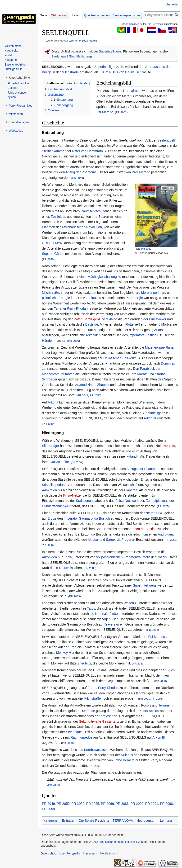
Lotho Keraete (124, 760)
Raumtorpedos (82, 737)
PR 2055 (171, 540)
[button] (19, 78)
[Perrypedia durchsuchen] (162, 15)
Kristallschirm (149, 711)
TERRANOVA (123, 821)
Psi (44, 319)
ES (102, 72)
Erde (73, 647)
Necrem (169, 446)
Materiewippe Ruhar (160, 347)
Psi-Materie (105, 112)
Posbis (162, 557)
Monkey (62, 653)
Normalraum (132, 91)
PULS (114, 72)
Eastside (92, 324)
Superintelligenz (110, 51)
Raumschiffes (91, 211)
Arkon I (53, 402)
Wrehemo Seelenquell (82, 40)
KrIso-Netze (72, 495)
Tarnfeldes (58, 217)
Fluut (93, 298)
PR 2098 (157, 699)
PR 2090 (161, 681)
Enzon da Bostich (143, 529)
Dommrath (169, 363)
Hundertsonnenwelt (56, 506)
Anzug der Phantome (81, 172)
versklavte (110, 319)
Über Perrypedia (70, 854)
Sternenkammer (54, 151)
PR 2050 (74, 341)
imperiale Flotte (106, 614)
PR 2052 (121, 112)
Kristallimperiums (55, 485)
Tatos (91, 608)
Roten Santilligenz (87, 319)
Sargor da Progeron (121, 540)
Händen (48, 341)
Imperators (137, 335)
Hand (133, 456)
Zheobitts (84, 663)
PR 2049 (78, 178)
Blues (171, 670)
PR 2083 (90, 568)
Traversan (112, 624)
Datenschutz (49, 854)
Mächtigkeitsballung (102, 277)
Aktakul (93, 540)
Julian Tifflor (60, 462)
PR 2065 (163, 506)
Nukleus (127, 755)
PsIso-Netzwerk (127, 501)
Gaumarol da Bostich (94, 518)
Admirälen (49, 490)
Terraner (60, 308)
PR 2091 (144, 699)
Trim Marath (139, 374)
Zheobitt (103, 385)
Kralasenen (84, 501)
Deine (131, 24)
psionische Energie (56, 298)
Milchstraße (70, 72)
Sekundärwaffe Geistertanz (99, 721)
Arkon (158, 330)
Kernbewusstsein (97, 750)
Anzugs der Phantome (143, 469)
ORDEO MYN (52, 243)
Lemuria (166, 821)
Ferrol (92, 688)
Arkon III (150, 418)
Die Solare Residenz (94, 821)
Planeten (48, 227)
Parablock (147, 369)
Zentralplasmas (157, 501)
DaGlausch (133, 72)
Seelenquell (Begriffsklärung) (72, 56)
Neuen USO (154, 513)
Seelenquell (166, 140)
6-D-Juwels (64, 568)
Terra (68, 557)
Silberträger (50, 446)
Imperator (71, 518)
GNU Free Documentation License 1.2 (116, 842)
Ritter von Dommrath (88, 151)
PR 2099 (67, 743)
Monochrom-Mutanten (58, 374)
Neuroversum (146, 821)
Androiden (165, 534)
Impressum (90, 854)
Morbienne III (151, 293)
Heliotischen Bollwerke (120, 358)
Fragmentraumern (137, 557)
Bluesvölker (158, 319)
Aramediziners (86, 385)
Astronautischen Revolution (82, 227)
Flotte (130, 324)
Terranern (165, 705)
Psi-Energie (134, 298)
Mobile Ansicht (109, 854)
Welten (129, 603)
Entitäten (69, 821)
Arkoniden (93, 335)
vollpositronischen (109, 557)
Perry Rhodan (77, 308)
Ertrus (52, 518)
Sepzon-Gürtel (53, 254)
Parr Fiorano (141, 172)
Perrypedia (158, 24)
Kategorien (51, 821)
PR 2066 (47, 545)
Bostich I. (152, 335)
